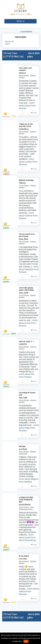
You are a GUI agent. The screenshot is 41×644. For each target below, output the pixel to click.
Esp (28, 32)
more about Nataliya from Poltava (29, 269)
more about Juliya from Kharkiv (27, 105)
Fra (26, 32)
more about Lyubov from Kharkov (28, 162)
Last (22, 56)
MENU (20, 21)
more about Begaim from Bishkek (29, 480)
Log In (7, 44)
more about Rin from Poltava (27, 375)
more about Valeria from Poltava (28, 215)
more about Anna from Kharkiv (28, 323)
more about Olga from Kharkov (29, 428)
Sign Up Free (9, 41)
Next (16, 56)
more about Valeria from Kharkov (29, 591)
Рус (24, 32)
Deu (31, 32)
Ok (26, 641)
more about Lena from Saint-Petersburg (27, 537)
